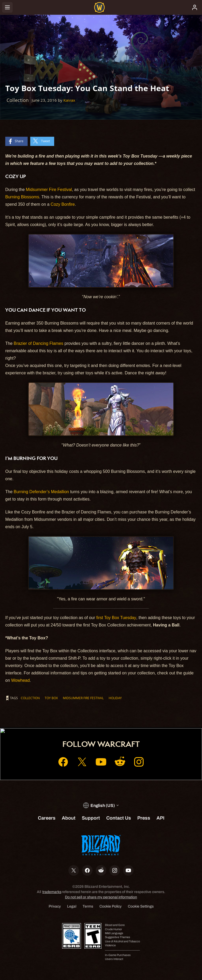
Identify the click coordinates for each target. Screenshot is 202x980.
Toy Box (51, 698)
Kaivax (69, 100)
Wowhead (20, 680)
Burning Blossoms (22, 197)
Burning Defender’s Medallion (41, 492)
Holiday (115, 698)
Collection (30, 698)
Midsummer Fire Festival (49, 190)
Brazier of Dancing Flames (39, 343)
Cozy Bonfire (63, 204)
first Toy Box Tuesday (116, 618)
